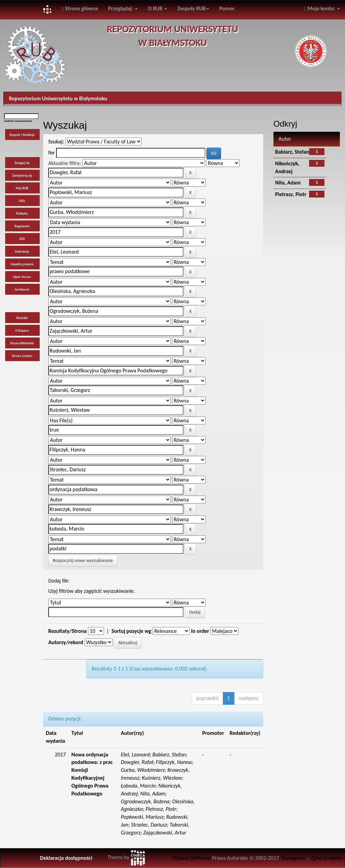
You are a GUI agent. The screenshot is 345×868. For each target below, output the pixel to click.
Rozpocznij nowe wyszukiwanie (83, 560)
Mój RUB (22, 188)
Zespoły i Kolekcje (22, 135)
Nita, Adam (288, 183)
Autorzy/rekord (66, 642)
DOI (22, 239)
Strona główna (80, 8)
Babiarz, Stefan (292, 152)
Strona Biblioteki (22, 343)
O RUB (157, 8)
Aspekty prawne (22, 264)
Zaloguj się (22, 163)
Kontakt (22, 318)
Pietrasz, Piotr (291, 194)
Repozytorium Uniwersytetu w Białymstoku (58, 98)
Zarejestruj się (22, 175)
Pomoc (227, 8)
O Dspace (22, 330)
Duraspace (293, 858)
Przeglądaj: (123, 8)
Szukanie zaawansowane (18, 121)
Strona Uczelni (22, 356)
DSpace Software (192, 858)
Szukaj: (56, 142)
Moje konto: (322, 8)
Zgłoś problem (327, 858)
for (52, 152)
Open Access (22, 277)
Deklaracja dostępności (66, 858)
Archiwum (22, 289)
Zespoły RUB (193, 8)
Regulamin (22, 226)
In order (200, 631)
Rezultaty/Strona (67, 631)
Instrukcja (22, 251)
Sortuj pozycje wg (131, 631)
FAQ (22, 201)
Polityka (22, 213)
